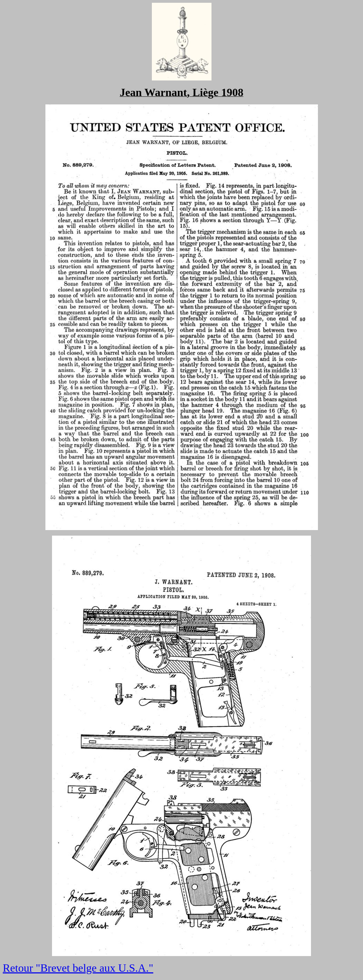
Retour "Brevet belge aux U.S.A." (78, 968)
